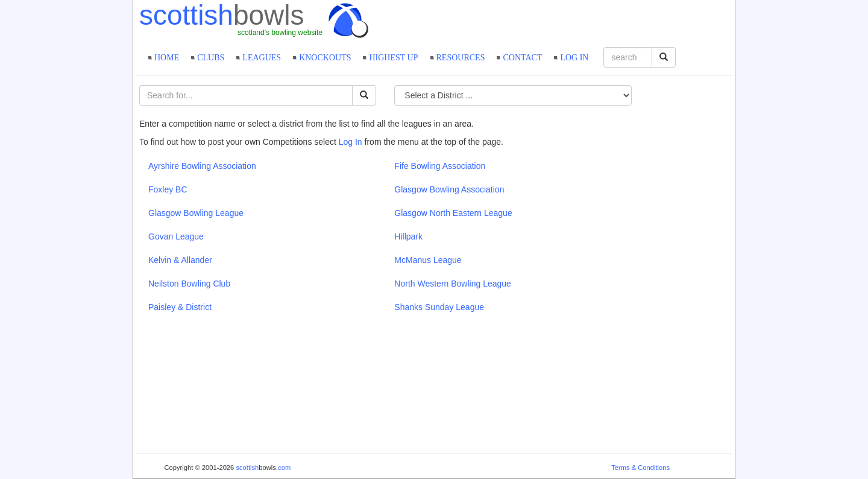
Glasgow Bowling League (196, 213)
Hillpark (408, 236)
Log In (351, 142)
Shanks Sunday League (439, 307)
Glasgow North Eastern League (453, 213)
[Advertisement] (591, 21)
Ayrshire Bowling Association (202, 166)
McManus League (428, 260)
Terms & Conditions (640, 468)
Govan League (176, 236)
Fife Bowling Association (440, 166)
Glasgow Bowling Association (449, 189)
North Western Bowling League (453, 284)
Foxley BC (168, 189)
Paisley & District (180, 307)
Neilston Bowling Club (189, 284)
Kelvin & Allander (180, 260)
